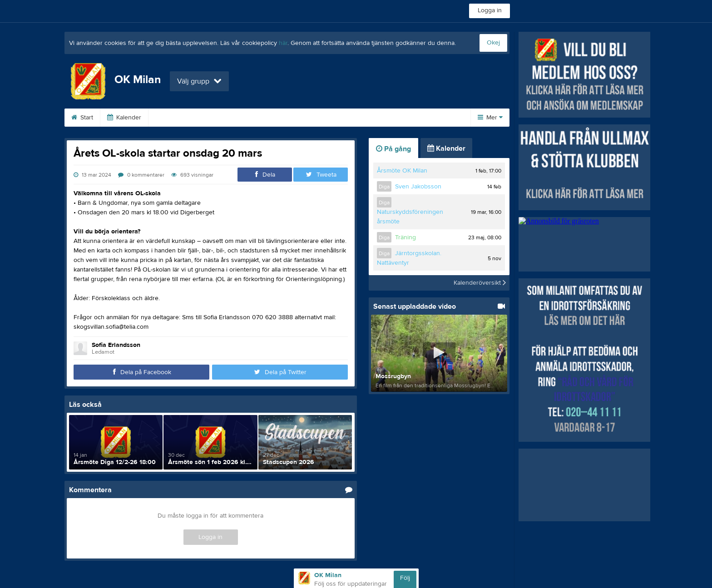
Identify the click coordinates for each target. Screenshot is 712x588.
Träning (405, 237)
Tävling (226, 118)
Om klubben (177, 118)
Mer (490, 118)
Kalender (124, 118)
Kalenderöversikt (480, 283)
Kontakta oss (408, 118)
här (283, 43)
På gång (393, 149)
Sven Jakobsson (418, 187)
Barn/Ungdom (348, 118)
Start (82, 118)
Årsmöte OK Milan (402, 171)
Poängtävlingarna (282, 118)
